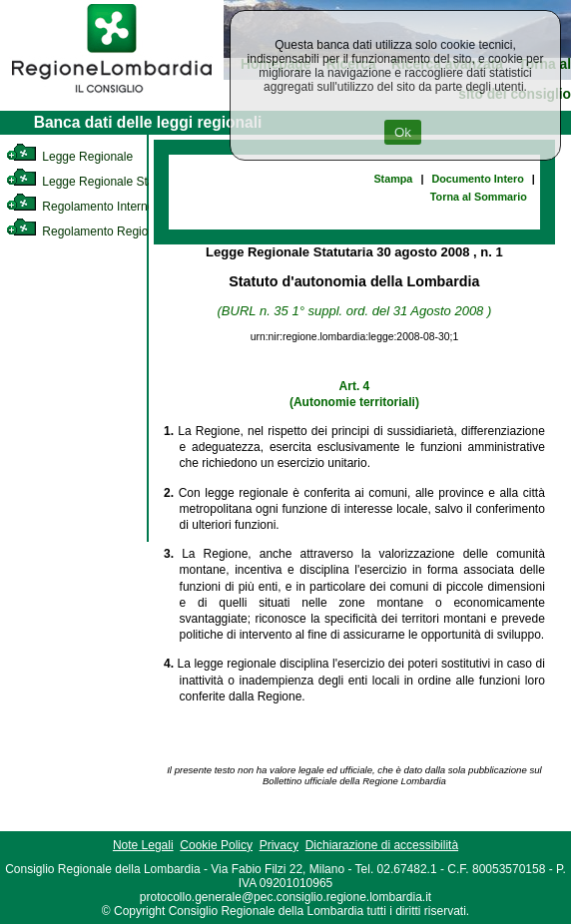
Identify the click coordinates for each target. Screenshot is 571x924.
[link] (112, 96)
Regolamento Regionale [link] (88, 231)
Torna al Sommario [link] (479, 197)
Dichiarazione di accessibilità (382, 845)
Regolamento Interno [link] (80, 207)
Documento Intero (477, 179)
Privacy (279, 845)
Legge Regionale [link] (69, 157)
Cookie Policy (216, 845)
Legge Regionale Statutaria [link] (97, 182)
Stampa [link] (393, 179)
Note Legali (143, 845)
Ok (403, 132)
